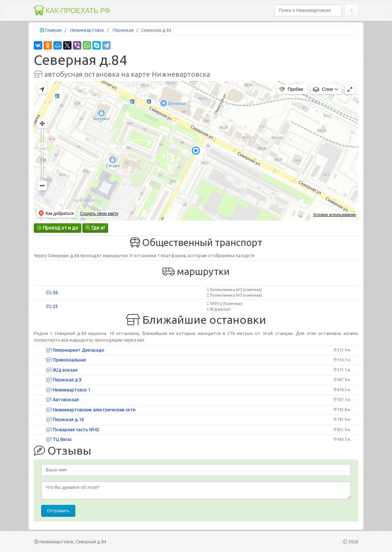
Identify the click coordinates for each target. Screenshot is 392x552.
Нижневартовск (87, 30)
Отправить (58, 511)
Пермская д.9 (64, 380)
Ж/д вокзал (62, 370)
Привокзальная (66, 360)
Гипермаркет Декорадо (75, 350)
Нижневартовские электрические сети (91, 410)
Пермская (123, 30)
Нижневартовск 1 (68, 390)
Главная (54, 30)
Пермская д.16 (65, 419)
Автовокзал (62, 400)
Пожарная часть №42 (73, 430)
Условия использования (334, 215)
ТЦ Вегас (59, 439)
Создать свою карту (99, 214)
